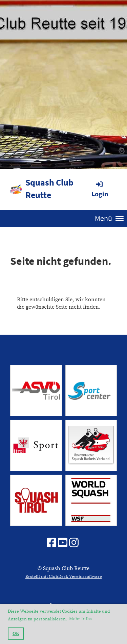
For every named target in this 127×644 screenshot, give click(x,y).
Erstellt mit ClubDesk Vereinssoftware (64, 577)
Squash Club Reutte (49, 189)
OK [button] (16, 634)
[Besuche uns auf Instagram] (74, 543)
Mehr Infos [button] (80, 619)
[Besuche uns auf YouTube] (63, 543)
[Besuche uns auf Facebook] (51, 543)
